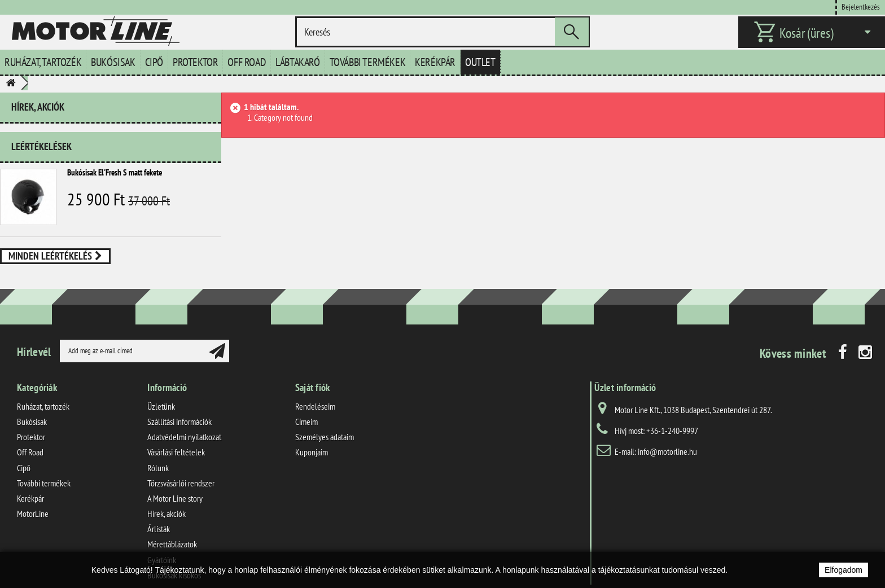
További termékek (368, 62)
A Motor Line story (175, 479)
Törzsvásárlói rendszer (181, 463)
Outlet (480, 62)
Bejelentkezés (861, 6)
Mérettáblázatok (172, 525)
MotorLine (33, 494)
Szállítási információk (179, 402)
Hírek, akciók (38, 107)
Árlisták (159, 509)
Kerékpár (435, 62)
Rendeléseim (315, 387)
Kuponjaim (312, 433)
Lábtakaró (297, 62)
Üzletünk (161, 387)
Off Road (247, 62)
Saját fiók (313, 368)
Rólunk (158, 448)
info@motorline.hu (667, 432)
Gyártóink (162, 540)
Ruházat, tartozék (43, 62)
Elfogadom (844, 570)
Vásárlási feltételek (176, 433)
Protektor (195, 62)
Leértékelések (41, 142)
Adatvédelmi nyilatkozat (184, 417)
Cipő (154, 62)
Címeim (306, 402)
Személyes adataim (325, 417)
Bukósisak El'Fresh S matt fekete (115, 168)
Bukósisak (113, 62)
